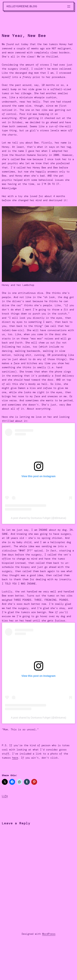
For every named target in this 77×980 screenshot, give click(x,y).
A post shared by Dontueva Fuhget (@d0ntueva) (38, 518)
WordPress (49, 934)
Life (5, 796)
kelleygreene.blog (22, 6)
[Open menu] (69, 6)
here (15, 758)
